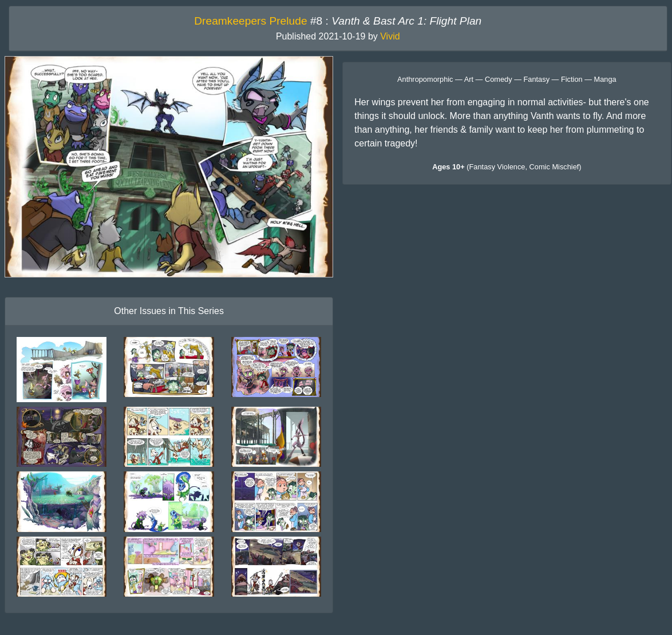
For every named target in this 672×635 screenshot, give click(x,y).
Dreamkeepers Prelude (250, 21)
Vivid (390, 36)
